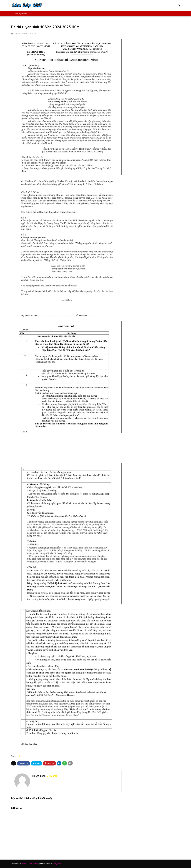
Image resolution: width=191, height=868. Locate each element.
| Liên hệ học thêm (19, 14)
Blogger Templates (30, 864)
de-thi (19, 756)
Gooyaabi (56, 864)
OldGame (18, 34)
